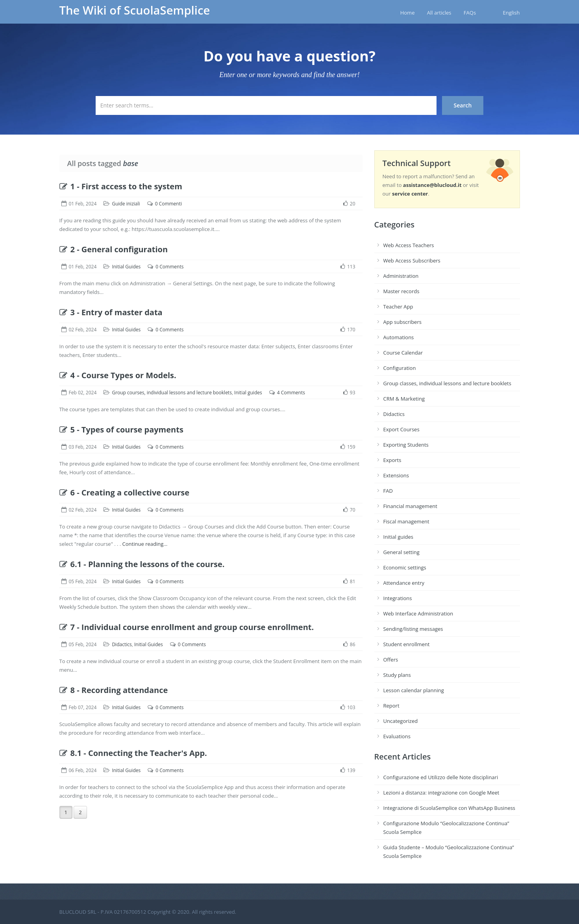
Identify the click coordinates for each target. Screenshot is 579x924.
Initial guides (248, 393)
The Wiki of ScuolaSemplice (135, 10)
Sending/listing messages (413, 629)
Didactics (122, 644)
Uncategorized (401, 721)
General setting (401, 552)
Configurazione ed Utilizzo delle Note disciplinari (441, 777)
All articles (439, 13)
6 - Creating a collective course (124, 492)
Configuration (400, 368)
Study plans (397, 675)
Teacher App (398, 307)
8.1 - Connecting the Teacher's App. (133, 753)
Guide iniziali (126, 204)
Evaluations (397, 736)
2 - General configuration (114, 249)
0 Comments (169, 267)
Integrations (398, 598)
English (511, 13)
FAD (388, 491)
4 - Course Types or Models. (118, 375)
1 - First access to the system (121, 186)
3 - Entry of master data (111, 312)
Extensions (396, 475)
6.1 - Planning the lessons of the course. (142, 564)
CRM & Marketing (404, 399)
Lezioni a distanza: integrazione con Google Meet (441, 793)
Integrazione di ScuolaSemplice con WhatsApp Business (450, 808)
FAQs (470, 13)
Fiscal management (406, 521)
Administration (401, 276)
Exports (392, 460)
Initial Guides (126, 267)
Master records (401, 291)
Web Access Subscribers (412, 261)
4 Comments (291, 393)
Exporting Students (406, 445)
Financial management (410, 506)
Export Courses (401, 429)
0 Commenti (168, 204)
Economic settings (405, 567)
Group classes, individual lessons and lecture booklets (447, 383)
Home (408, 13)
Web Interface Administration (418, 614)
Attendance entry (404, 583)
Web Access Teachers (409, 245)
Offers (391, 660)
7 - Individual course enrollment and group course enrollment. (187, 627)
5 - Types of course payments (121, 430)
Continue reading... (145, 544)
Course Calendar (403, 353)
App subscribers (402, 322)
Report (391, 706)
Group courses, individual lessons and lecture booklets (172, 393)
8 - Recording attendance (114, 690)
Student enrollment (407, 644)
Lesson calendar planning (414, 690)
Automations (399, 337)
